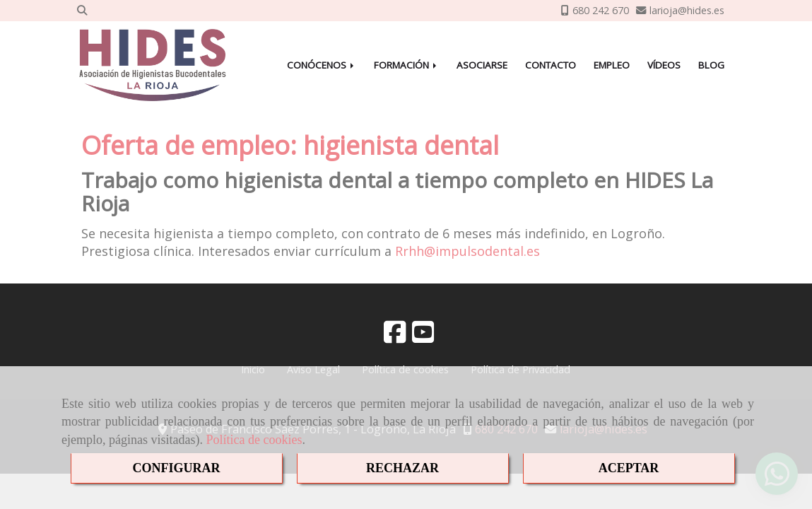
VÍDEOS (664, 65)
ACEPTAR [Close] (629, 468)
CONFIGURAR (177, 468)
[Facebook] (395, 337)
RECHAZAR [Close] (402, 468)
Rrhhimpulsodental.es (467, 251)
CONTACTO (551, 65)
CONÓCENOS (322, 65)
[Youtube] (423, 337)
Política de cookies (254, 440)
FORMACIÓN (406, 65)
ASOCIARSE (482, 65)
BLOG (711, 65)
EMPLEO (612, 65)
